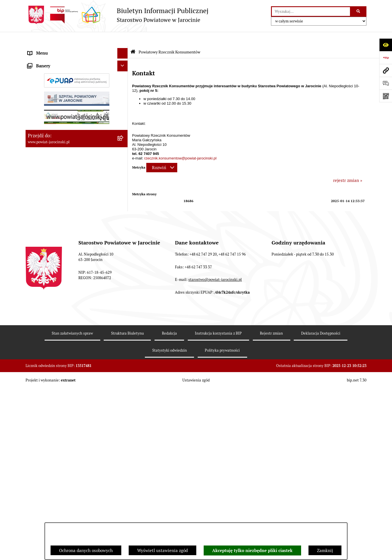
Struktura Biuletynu (127, 505)
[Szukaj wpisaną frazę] (359, 12)
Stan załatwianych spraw (72, 505)
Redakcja (169, 505)
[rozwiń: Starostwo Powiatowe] (124, 71)
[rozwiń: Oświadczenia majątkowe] (124, 195)
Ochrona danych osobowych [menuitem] (55, 114)
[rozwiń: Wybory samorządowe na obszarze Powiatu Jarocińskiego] (124, 261)
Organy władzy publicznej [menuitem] (53, 50)
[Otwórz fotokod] (386, 96)
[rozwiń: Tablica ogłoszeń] (124, 146)
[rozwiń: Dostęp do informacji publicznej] (124, 124)
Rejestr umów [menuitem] (41, 184)
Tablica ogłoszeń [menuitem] (44, 145)
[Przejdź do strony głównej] (117, 15)
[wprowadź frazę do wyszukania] (311, 12)
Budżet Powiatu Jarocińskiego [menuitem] (57, 103)
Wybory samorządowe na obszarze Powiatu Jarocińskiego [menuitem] (69, 264)
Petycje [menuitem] (35, 288)
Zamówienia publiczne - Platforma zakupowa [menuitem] (71, 156)
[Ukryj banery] (123, 301)
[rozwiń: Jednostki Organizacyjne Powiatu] (124, 82)
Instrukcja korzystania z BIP (218, 505)
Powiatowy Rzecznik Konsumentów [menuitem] (62, 226)
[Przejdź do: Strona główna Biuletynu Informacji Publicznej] (133, 38)
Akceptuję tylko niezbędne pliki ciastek (252, 551)
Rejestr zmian (271, 505)
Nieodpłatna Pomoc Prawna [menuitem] (55, 278)
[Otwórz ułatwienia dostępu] (386, 45)
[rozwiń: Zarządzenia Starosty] (124, 60)
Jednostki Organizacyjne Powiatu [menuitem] (60, 81)
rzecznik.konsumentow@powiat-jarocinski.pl (181, 144)
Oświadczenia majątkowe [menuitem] (52, 195)
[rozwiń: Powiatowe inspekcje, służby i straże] (124, 93)
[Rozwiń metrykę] (162, 153)
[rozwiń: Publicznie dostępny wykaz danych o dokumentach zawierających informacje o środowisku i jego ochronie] (124, 238)
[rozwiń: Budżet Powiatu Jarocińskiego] (124, 103)
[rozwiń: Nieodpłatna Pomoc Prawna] (124, 278)
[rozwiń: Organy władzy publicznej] (124, 50)
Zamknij (325, 550)
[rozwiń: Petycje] (124, 289)
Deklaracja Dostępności (321, 505)
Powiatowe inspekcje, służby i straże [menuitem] (63, 92)
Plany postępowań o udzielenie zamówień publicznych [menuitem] (68, 170)
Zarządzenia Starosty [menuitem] (48, 60)
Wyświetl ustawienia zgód (162, 550)
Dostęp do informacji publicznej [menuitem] (59, 124)
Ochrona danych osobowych (86, 550)
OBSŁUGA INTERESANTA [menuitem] (52, 205)
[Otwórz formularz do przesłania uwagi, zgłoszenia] (386, 83)
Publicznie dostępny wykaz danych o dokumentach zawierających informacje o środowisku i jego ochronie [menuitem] (68, 244)
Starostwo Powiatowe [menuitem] (49, 71)
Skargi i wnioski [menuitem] (43, 135)
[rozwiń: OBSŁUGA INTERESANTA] (124, 205)
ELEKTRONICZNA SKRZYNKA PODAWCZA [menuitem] (69, 216)
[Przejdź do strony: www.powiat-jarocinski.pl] (386, 70)
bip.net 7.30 (357, 552)
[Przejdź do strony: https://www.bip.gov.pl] (386, 58)
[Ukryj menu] (123, 39)
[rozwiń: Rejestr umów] (124, 184)
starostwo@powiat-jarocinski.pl (215, 451)
